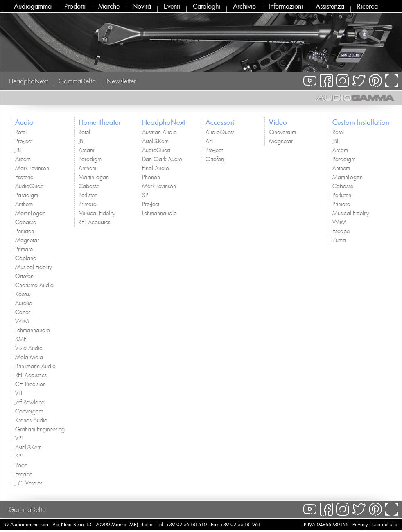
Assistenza (330, 6)
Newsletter (121, 81)
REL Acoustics (31, 375)
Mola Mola (29, 357)
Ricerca (367, 6)
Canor (23, 312)
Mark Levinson (32, 168)
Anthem (24, 204)
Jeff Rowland (30, 402)
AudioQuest (29, 186)
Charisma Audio (34, 285)
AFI (209, 141)
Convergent (29, 411)
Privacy (360, 524)
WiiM (22, 321)
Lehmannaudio (33, 330)
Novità (142, 6)
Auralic (24, 303)
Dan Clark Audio (162, 159)
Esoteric (24, 177)
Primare (24, 249)
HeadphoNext (28, 81)
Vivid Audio (29, 348)
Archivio (244, 6)
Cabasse (26, 222)
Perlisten (25, 231)
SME (21, 339)
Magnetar (27, 240)
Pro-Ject (24, 141)
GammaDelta (77, 81)
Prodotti (75, 6)
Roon (21, 465)
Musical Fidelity (33, 267)
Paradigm (27, 195)
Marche (109, 6)
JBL (18, 150)
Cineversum (282, 132)
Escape (24, 474)
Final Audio (156, 168)
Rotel (21, 132)
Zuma (339, 240)
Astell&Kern (28, 447)
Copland (26, 258)
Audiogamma (33, 6)
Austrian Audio (159, 132)
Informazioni (286, 6)
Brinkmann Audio (35, 366)
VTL (19, 393)
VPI (19, 438)
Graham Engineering (40, 429)
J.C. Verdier (29, 483)
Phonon (151, 177)
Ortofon (24, 276)
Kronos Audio (31, 420)
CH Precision (30, 384)
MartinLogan (30, 213)
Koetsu (23, 294)
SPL (19, 456)
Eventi (172, 6)
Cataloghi (207, 6)
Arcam (23, 159)
